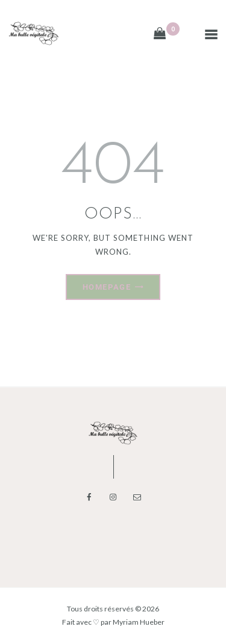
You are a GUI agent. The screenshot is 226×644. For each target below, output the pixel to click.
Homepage (107, 287)
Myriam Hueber (139, 622)
